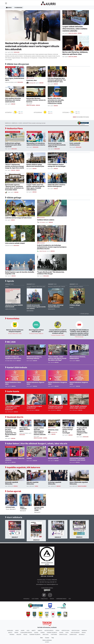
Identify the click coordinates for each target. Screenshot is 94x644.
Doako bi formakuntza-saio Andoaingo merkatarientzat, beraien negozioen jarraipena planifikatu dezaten (52, 247)
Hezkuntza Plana (14, 128)
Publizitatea (44, 599)
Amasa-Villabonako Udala (15, 333)
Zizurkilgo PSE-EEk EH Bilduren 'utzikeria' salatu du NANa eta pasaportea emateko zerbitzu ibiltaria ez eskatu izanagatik (79, 332)
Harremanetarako (61, 599)
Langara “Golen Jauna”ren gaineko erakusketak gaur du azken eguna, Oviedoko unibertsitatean (35, 187)
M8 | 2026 (10, 342)
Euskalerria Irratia (26, 633)
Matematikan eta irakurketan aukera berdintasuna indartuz (36, 144)
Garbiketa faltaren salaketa (46, 220)
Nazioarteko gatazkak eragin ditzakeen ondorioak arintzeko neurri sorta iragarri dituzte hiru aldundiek (32, 46)
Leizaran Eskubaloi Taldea (58, 335)
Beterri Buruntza (43, 251)
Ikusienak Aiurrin (14, 417)
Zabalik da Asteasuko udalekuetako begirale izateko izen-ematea (36, 307)
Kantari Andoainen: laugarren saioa (79, 383)
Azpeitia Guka (65, 630)
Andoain (41, 83)
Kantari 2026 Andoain (16, 367)
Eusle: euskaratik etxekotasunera (75, 144)
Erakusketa (52, 309)
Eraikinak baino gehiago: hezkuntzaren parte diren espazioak (13, 145)
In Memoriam (18, 8)
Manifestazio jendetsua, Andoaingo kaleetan (34, 358)
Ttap (53, 638)
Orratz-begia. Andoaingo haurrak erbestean (56, 306)
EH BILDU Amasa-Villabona (36, 333)
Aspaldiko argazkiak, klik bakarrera (23, 467)
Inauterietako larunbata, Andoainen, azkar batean (77, 459)
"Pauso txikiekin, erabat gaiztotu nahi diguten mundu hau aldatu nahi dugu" (57, 358)
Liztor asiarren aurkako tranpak (15, 243)
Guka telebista (75, 633)
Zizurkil (80, 33)
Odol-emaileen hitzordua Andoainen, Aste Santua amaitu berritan (13, 100)
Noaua (25, 635)
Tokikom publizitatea (47, 640)
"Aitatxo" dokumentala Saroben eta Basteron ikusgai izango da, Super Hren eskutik (15, 166)
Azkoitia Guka (76, 630)
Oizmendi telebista (35, 635)
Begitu (10, 633)
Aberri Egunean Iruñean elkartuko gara (36, 331)
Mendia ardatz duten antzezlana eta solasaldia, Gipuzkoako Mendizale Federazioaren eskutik (56, 101)
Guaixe (61, 633)
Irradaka (29, 458)
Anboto (40, 630)
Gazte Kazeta (12, 391)
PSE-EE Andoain (79, 337)
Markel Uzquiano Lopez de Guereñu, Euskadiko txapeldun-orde (20, 273)
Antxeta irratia (49, 630)
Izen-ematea (30, 311)
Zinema (72, 307)
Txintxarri (54, 635)
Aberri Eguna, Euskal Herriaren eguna (15, 79)
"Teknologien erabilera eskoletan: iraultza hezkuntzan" (12, 408)
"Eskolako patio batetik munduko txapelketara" (56, 407)
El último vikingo (75, 305)
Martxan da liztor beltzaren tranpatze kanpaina (15, 331)
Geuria (36, 633)
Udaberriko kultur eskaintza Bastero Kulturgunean (56, 185)
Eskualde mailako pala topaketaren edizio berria (13, 358)
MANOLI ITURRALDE (23, 508)
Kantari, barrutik (53, 458)
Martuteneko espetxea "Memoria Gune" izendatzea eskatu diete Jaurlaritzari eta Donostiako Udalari (14, 187)
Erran (16, 633)
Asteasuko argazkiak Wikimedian (12, 483)
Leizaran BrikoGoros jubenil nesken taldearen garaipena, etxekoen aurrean (58, 331)
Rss (70, 599)
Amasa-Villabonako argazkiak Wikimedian (79, 483)
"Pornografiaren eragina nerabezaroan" (34, 407)
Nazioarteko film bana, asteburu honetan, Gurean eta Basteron (36, 100)
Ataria (57, 630)
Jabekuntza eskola (11, 309)
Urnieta (18, 170)
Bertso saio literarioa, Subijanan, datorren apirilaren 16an (75, 53)
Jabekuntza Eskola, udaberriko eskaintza (15, 459)
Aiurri (23, 630)
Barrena (84, 630)
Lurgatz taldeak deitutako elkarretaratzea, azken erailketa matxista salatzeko (75, 29)
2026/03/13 (79, 537)
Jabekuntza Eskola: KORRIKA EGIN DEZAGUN (14, 306)
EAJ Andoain (42, 222)
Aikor (17, 630)
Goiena (43, 633)
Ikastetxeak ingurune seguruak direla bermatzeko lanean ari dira (57, 145)
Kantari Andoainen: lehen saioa (13, 383)
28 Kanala (82, 635)
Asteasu (15, 486)
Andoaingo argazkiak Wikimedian (55, 483)
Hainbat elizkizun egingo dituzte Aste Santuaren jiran (35, 165)
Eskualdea (17, 52)
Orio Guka (45, 635)
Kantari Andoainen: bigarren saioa (35, 383)
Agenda (9, 8)
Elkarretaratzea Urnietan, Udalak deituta (78, 358)
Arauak (52, 599)
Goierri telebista (52, 633)
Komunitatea (12, 319)
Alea (28, 630)
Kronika (12, 635)
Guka (67, 633)
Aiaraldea (10, 630)
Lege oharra (35, 599)
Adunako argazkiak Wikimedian (33, 483)
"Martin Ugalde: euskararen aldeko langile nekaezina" (78, 407)
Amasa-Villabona (73, 33)
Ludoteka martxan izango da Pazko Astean (18, 218)
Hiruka (84, 633)
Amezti (34, 630)
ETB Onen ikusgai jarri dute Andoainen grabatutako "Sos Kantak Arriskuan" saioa (57, 80)
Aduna (36, 486)
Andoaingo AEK (32, 83)
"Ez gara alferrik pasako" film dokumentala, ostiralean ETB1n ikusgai (51, 273)
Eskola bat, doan (32, 80)
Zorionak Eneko (10, 507)
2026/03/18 (36, 540)
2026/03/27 (15, 537)
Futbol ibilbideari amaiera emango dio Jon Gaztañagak (57, 165)
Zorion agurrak (13, 491)
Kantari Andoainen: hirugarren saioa (58, 383)
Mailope (19, 635)
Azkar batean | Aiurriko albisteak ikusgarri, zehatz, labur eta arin (36, 444)
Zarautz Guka (63, 635)
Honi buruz (26, 599)
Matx (42, 638)
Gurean (47, 638)
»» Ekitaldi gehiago (84, 314)
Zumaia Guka (73, 635)
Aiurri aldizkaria (14, 517)
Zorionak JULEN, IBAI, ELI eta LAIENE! (39, 509)
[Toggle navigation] (6, 3)
